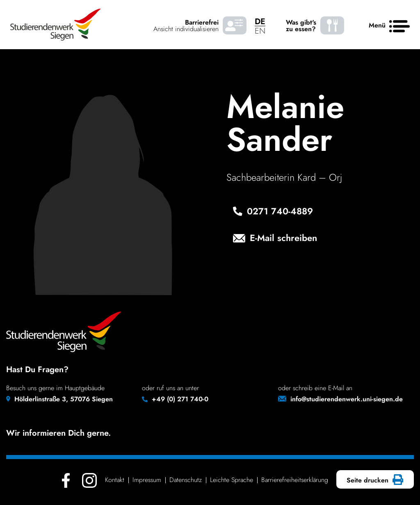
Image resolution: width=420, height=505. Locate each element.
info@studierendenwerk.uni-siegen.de (347, 399)
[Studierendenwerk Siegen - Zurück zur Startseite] (55, 25)
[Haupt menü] (399, 27)
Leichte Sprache (232, 480)
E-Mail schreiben (275, 239)
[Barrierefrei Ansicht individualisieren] (235, 26)
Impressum (147, 480)
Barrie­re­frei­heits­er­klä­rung (295, 480)
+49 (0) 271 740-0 (180, 399)
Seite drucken (374, 480)
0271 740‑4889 (273, 212)
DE (260, 22)
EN (260, 31)
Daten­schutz (186, 480)
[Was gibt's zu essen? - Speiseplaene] (332, 26)
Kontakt (115, 480)
